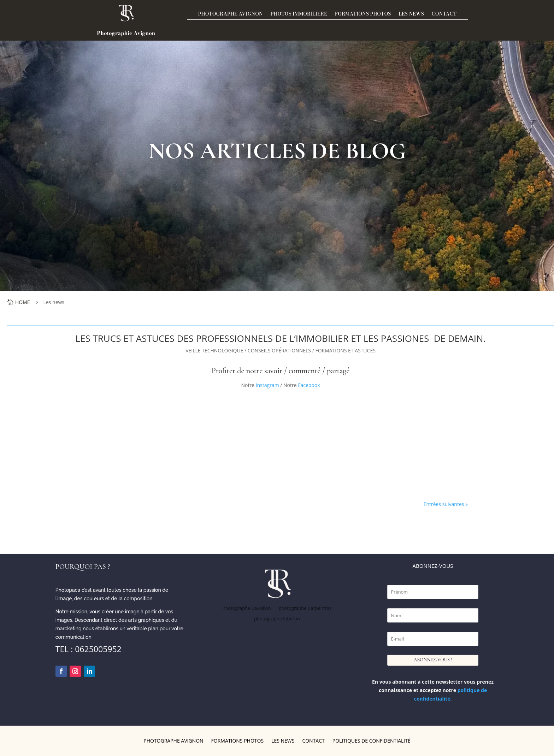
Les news (411, 14)
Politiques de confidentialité (372, 741)
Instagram (267, 385)
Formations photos (363, 14)
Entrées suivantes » (446, 504)
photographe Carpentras (305, 608)
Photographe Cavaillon (247, 608)
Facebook (308, 385)
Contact (444, 14)
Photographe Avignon (231, 14)
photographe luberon (277, 619)
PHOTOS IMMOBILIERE (299, 14)
